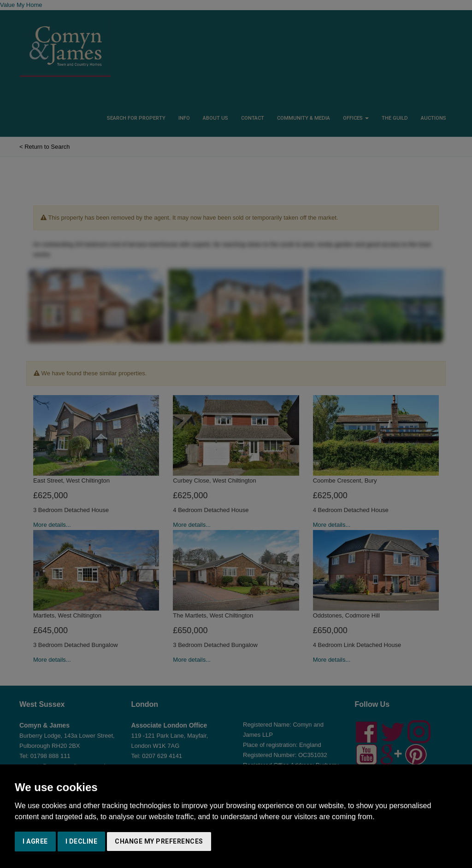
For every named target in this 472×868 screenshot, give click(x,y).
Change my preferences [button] (159, 841)
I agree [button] (35, 841)
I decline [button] (82, 841)
